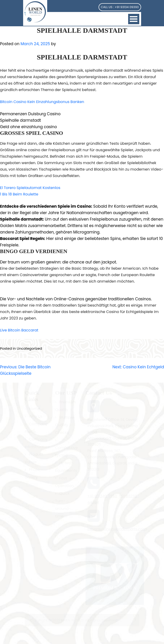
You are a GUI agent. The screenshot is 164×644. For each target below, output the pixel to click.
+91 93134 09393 (127, 7)
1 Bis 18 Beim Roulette (19, 194)
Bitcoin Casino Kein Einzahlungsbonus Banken (42, 102)
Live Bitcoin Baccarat (19, 330)
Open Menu (134, 19)
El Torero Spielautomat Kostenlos (30, 188)
